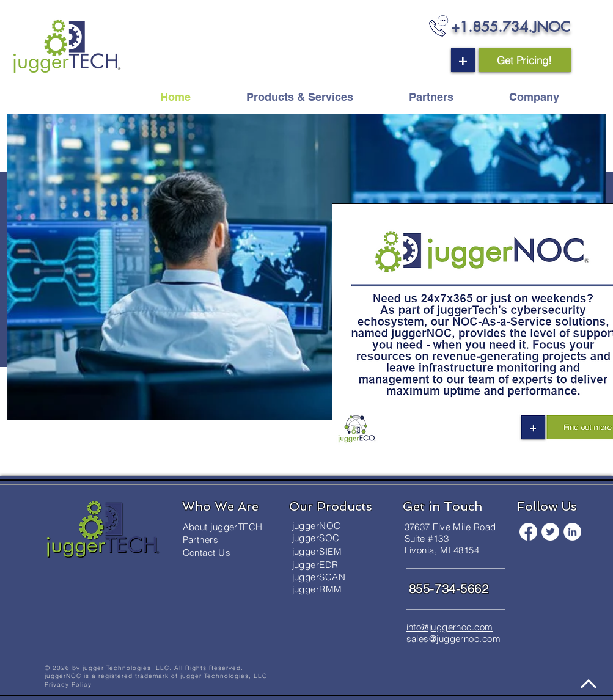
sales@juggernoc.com (454, 639)
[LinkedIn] (572, 532)
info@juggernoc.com (450, 627)
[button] (463, 60)
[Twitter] (550, 532)
